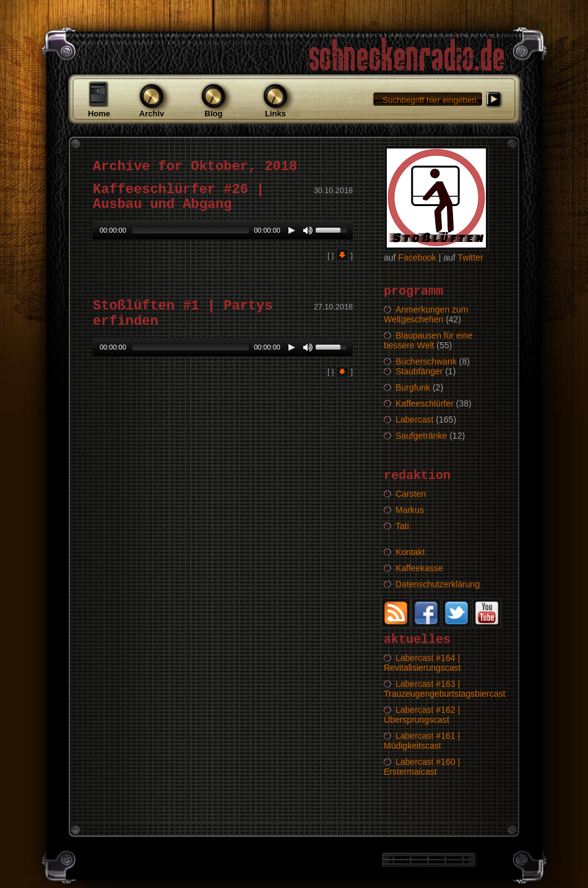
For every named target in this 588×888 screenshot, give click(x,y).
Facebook (417, 257)
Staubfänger (419, 371)
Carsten (411, 494)
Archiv (152, 114)
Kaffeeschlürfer (425, 403)
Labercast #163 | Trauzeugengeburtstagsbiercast (444, 689)
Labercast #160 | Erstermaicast (422, 767)
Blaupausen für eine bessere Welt (428, 340)
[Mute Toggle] (308, 230)
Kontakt (410, 552)
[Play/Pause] (292, 230)
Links (275, 114)
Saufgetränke (421, 436)
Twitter (470, 257)
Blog (214, 114)
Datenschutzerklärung (438, 584)
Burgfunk (413, 387)
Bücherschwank (426, 361)
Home (99, 114)
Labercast (414, 420)
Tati (402, 526)
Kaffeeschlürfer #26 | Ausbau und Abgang (179, 197)
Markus (410, 510)
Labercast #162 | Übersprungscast (422, 715)
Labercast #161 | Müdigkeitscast (422, 741)
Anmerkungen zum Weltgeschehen (426, 314)
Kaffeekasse (419, 568)
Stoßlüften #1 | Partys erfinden (183, 313)
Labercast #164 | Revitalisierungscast (422, 663)
